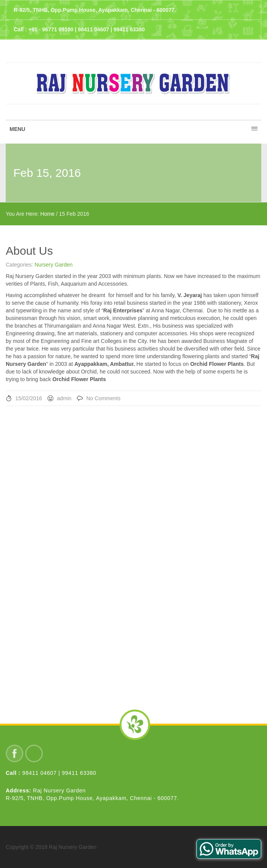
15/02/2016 (29, 398)
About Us (29, 251)
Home (48, 214)
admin (64, 398)
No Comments (103, 398)
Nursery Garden (53, 265)
